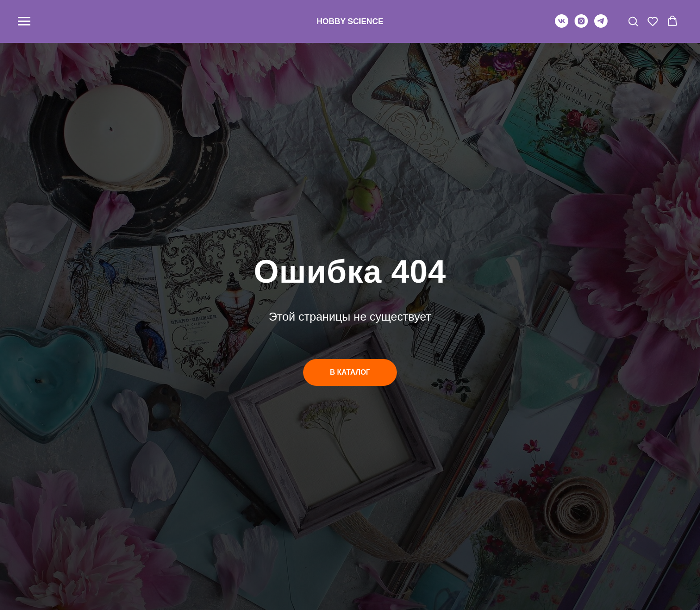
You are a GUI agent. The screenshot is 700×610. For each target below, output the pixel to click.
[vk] (562, 25)
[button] (633, 21)
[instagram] (581, 25)
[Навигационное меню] (24, 21)
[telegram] (601, 25)
